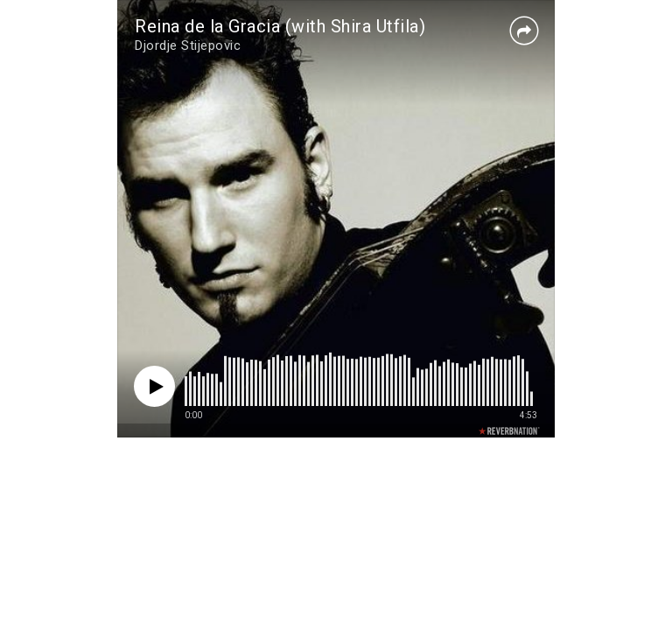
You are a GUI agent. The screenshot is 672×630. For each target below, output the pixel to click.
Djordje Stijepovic (188, 45)
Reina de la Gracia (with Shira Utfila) (280, 26)
